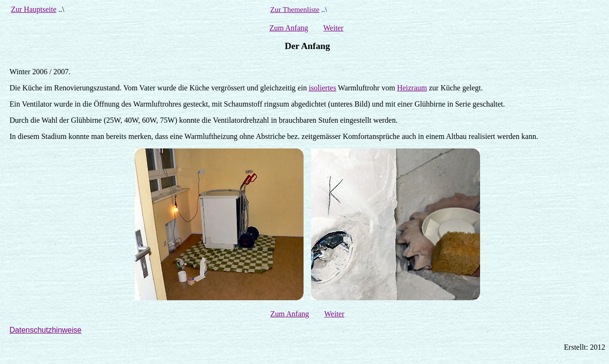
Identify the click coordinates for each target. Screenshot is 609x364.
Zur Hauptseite (34, 9)
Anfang (296, 28)
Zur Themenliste (295, 9)
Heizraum (412, 88)
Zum (276, 28)
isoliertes (323, 88)
